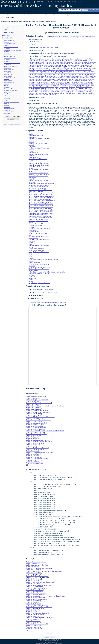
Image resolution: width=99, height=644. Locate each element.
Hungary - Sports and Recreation (39, 68)
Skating (58, 88)
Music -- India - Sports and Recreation (40, 199)
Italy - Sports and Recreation (65, 70)
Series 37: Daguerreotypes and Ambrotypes (40, 452)
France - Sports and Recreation (38, 173)
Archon (48, 642)
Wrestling (90, 93)
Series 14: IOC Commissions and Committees (40, 417)
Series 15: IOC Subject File (35, 418)
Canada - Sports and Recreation (49, 62)
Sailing (57, 87)
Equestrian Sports (42, 65)
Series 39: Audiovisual (33, 456)
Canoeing (63, 62)
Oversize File (7, 110)
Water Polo (75, 93)
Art (86, 59)
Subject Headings (70, 15)
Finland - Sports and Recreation (63, 65)
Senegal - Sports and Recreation (39, 88)
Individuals (6, 45)
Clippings (6, 86)
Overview (5, 30)
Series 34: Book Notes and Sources (37, 448)
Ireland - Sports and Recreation (46, 70)
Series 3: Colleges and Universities (37, 400)
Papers (42, 98)
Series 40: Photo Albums (34, 457)
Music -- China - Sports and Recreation (74, 73)
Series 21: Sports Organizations (36, 428)
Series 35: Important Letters (35, 449)
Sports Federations (8, 73)
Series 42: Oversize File (33, 460)
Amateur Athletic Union (9, 40)
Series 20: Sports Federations (35, 426)
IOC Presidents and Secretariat (11, 47)
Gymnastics (82, 67)
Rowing (92, 85)
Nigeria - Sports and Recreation (77, 81)
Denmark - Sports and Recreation (70, 64)
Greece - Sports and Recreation (67, 67)
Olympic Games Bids (9, 70)
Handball (89, 67)
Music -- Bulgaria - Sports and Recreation (49, 73)
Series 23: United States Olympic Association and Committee (45, 431)
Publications (6, 84)
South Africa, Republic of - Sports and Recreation (44, 260)
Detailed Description (8, 38)
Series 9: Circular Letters (34, 409)
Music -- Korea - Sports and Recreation (66, 76)
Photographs (7, 87)
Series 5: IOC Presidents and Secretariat (39, 403)
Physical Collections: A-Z (30, 15)
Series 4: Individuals (32, 401)
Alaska (37, 59)
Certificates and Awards (9, 109)
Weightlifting (83, 93)
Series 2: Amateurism (33, 398)
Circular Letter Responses (10, 58)
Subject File (6, 94)
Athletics (90, 59)
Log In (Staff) (49, 633)
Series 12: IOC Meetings (34, 414)
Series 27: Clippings (32, 437)
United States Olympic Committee (54, 93)
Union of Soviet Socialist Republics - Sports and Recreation (47, 272)
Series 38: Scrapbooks (33, 454)
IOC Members (7, 49)
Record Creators (10, 18)
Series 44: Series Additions (34, 463)
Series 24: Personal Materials (35, 432)
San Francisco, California (67, 87)
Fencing (50, 65)
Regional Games (7, 71)
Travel (5, 95)
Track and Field (65, 92)
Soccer (68, 88)
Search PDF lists (94, 10)
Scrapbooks (6, 104)
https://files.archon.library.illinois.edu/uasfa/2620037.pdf (49, 302)
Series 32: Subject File (33, 445)
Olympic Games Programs (10, 89)
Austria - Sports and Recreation (38, 61)
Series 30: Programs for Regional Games (39, 442)
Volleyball (68, 93)
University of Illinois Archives (22, 6)
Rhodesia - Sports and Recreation (71, 85)
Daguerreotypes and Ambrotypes (11, 102)
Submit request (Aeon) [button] (55, 37)
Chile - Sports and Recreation (87, 62)
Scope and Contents (8, 32)
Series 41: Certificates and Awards (37, 459)
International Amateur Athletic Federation (70, 68)
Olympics (46, 82)
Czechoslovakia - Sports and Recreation (46, 64)
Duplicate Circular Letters (9, 56)
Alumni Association (23, 22)
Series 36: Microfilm (32, 451)
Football (77, 65)
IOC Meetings (7, 60)
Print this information (89, 37)
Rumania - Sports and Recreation (44, 87)
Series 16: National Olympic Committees (39, 420)
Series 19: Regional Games (35, 425)
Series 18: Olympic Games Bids (36, 423)
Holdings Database (60, 6)
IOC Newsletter (7, 53)
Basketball (58, 61)
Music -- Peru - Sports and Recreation (48, 78)
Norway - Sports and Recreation (38, 221)
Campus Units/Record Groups (10, 15)
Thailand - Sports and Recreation (49, 92)
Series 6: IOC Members (33, 404)
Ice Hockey (53, 68)
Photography (55, 84)
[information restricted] (33, 462)
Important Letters (8, 99)
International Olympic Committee (39, 185)
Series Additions (7, 114)
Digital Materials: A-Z (50, 15)
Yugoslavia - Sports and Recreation (46, 95)
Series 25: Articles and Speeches (36, 434)
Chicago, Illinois (72, 62)
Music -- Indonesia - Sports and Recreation (57, 74)
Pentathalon (89, 82)
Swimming (78, 90)
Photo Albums (7, 107)
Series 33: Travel (31, 446)
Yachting (31, 95)
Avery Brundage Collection (42, 22)
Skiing (63, 88)
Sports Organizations (9, 74)
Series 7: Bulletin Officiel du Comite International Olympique (45, 406)
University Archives (6, 22)
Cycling (31, 64)
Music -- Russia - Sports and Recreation (72, 78)
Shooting (52, 88)
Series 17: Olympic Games (34, 421)
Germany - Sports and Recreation (46, 67)
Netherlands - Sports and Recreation (40, 216)
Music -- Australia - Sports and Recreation (64, 71)
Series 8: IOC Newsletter (34, 408)
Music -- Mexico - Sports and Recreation (41, 207)
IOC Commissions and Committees (12, 63)
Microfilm (6, 100)
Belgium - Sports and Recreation (72, 61)
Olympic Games (7, 68)
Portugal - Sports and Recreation (39, 85)
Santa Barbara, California (84, 87)
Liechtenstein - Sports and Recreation (40, 190)
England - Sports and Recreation (39, 165)
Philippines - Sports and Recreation (39, 84)
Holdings (15, 22)
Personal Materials (8, 81)
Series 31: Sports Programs (35, 443)
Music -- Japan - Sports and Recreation (41, 76)
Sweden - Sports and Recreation (64, 90)
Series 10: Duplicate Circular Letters (37, 411)
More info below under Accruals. (56, 56)
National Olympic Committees (10, 66)
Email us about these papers (13, 124)
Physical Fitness (65, 84)
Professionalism (55, 85)
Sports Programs (8, 92)
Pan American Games (77, 82)
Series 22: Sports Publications (35, 429)
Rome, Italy (85, 85)
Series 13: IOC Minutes (33, 415)
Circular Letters (7, 55)
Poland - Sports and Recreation (80, 84)
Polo (92, 84)
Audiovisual (6, 105)
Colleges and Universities (9, 44)
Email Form (52, 637)
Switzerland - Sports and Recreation (40, 267)
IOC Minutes (7, 61)
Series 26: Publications (33, 435)
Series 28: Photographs (33, 439)
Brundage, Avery (34, 62)
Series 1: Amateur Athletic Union (36, 397)
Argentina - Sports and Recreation (73, 59)
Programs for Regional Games (11, 90)
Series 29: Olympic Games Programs (38, 440)
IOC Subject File (7, 65)
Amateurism (6, 42)
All (27, 465)
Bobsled (85, 61)
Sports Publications (8, 76)
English (39, 101)
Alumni (32, 22)
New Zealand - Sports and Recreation (55, 81)
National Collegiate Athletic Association (55, 79)
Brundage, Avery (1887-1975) (49, 47)
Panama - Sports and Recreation (60, 82)
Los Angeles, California (43, 71)
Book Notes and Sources (9, 97)
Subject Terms (6, 35)
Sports (38, 90)
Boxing (91, 61)
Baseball (51, 61)
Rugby (31, 87)
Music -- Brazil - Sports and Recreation (40, 195)
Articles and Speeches (9, 82)
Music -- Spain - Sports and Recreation (41, 212)
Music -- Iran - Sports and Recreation (83, 74)
